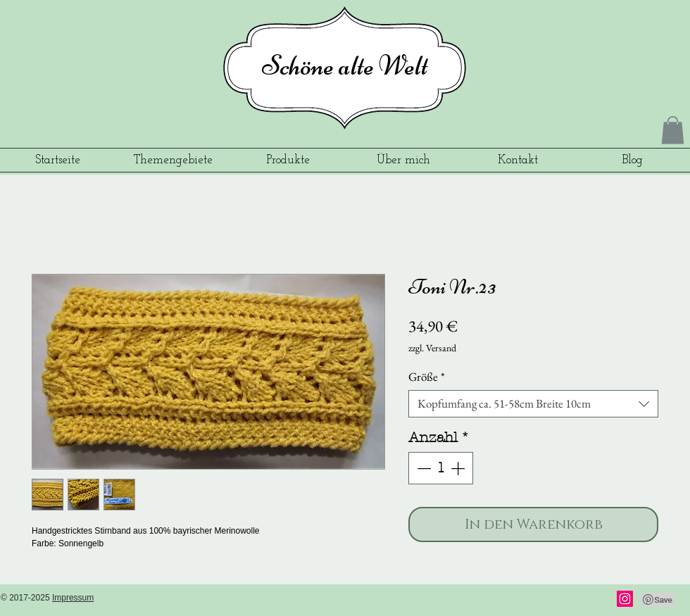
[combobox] (533, 404)
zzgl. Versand (432, 348)
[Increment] (459, 468)
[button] (673, 130)
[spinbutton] (441, 468)
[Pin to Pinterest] (658, 600)
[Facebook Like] (570, 600)
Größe (427, 377)
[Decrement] (422, 468)
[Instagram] (625, 599)
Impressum (73, 598)
